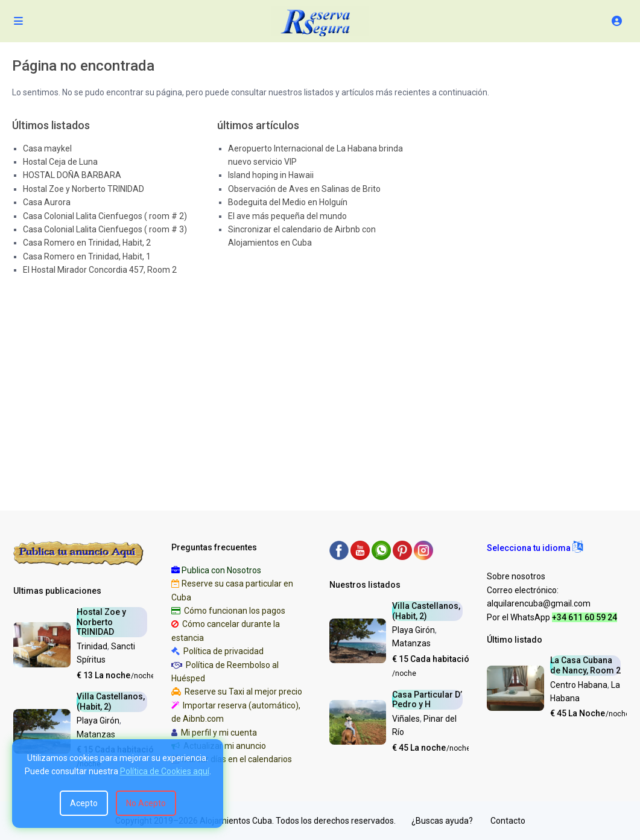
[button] (535, 548)
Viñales (406, 719)
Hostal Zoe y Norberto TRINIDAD (84, 189)
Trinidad (92, 646)
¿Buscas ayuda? (442, 821)
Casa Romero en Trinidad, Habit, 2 (87, 243)
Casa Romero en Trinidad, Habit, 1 (87, 256)
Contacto (508, 821)
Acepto (84, 803)
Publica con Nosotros (221, 570)
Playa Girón (98, 721)
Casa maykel (47, 148)
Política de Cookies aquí (165, 771)
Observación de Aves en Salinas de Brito (304, 189)
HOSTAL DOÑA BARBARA (72, 175)
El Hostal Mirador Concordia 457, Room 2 (100, 270)
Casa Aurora (47, 202)
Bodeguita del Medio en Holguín (288, 202)
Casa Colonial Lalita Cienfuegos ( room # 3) (105, 229)
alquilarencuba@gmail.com (539, 603)
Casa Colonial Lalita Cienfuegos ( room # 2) (105, 216)
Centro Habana (579, 685)
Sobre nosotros (516, 576)
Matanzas (96, 734)
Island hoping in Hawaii (271, 175)
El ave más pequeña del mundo (287, 216)
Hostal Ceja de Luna (60, 162)
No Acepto (146, 803)
